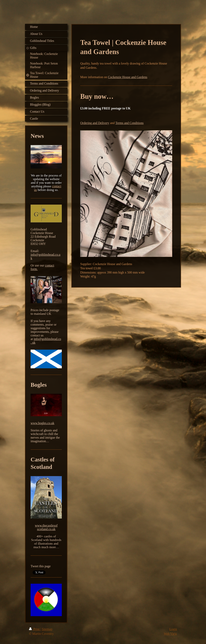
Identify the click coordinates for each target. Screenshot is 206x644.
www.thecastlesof (46, 525)
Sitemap (47, 629)
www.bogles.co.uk (42, 423)
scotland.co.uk (46, 529)
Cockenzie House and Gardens (128, 77)
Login (173, 629)
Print (35, 629)
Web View (170, 634)
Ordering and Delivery (95, 123)
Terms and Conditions (129, 123)
